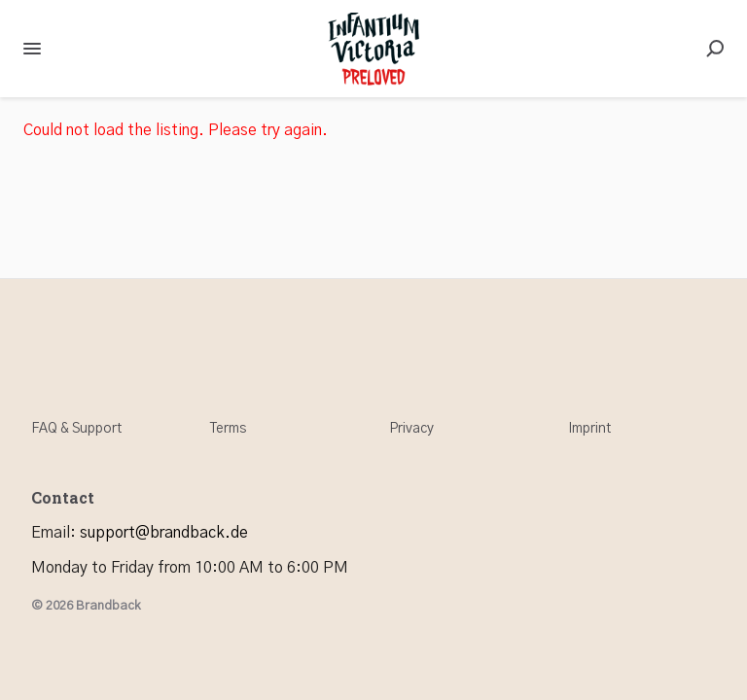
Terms (228, 429)
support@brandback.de (164, 533)
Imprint (589, 429)
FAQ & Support (76, 429)
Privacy (411, 429)
